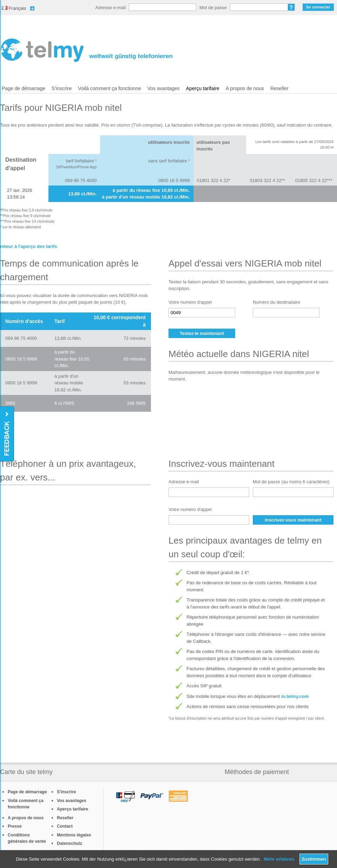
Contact (65, 826)
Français (14, 8)
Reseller (279, 88)
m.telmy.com (295, 696)
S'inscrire (62, 88)
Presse (15, 826)
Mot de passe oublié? (291, 7)
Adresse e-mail (110, 8)
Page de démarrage (24, 88)
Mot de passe (213, 8)
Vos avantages (164, 88)
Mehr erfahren (279, 859)
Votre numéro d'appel (190, 302)
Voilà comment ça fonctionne (109, 88)
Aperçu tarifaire (203, 88)
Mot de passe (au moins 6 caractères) (291, 482)
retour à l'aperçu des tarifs (29, 246)
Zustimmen (314, 859)
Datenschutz (70, 843)
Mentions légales (74, 835)
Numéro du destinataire (276, 302)
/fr (87, 50)
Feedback (8, 434)
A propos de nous (245, 88)
